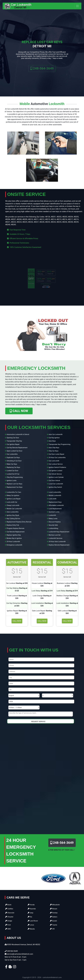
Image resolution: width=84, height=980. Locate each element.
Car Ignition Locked (55, 471)
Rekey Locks (53, 519)
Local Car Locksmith (56, 484)
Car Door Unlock (54, 481)
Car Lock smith (54, 461)
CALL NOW (19, 411)
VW (52, 929)
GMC (8, 929)
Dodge (9, 921)
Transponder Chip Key (14, 441)
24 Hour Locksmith (13, 542)
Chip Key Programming (15, 477)
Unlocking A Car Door (14, 461)
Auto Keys (52, 441)
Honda (31, 905)
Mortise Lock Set (55, 535)
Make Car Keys (12, 464)
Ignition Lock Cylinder (56, 477)
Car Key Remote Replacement (17, 448)
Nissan (54, 909)
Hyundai (32, 909)
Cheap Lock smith (13, 505)
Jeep (31, 913)
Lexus (31, 925)
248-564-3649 (42, 72)
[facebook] (6, 967)
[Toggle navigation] (77, 6)
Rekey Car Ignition (13, 496)
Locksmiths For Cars (14, 492)
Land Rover (33, 921)
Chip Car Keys (54, 451)
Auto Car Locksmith (56, 434)
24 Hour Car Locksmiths (57, 458)
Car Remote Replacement (16, 532)
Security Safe (53, 525)
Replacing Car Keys (13, 467)
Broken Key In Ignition (14, 538)
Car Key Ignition (54, 438)
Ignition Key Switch (55, 487)
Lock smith (53, 499)
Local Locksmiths (55, 492)
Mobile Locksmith (55, 496)
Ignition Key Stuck (13, 515)
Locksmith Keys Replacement (59, 532)
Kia (30, 917)
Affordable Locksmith (56, 505)
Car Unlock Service (55, 474)
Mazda (31, 929)
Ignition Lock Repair (14, 499)
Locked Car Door (12, 471)
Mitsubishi (55, 905)
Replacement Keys (55, 502)
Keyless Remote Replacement (59, 545)
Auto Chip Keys (54, 448)
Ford (8, 925)
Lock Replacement (55, 509)
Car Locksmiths (12, 454)
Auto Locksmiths (13, 512)
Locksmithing (53, 528)
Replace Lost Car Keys (14, 484)
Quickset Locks (54, 512)
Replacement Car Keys (15, 487)
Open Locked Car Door (14, 451)
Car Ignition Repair (13, 444)
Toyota (53, 925)
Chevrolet (10, 913)
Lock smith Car (12, 502)
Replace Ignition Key (14, 535)
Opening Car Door (13, 438)
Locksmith (52, 515)
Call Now (17, 621)
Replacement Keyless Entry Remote (19, 522)
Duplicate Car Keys (13, 458)
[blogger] (10, 967)
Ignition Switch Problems (57, 467)
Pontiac (54, 913)
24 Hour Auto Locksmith (57, 542)
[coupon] (42, 278)
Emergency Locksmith (14, 545)
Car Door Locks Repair (56, 454)
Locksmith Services (56, 538)
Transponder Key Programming (59, 444)
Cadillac (9, 909)
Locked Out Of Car (13, 474)
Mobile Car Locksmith (14, 509)
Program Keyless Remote (15, 528)
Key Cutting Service (13, 519)
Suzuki (53, 921)
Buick (8, 905)
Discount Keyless (55, 522)
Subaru (54, 917)
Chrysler (9, 917)
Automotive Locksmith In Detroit (18, 434)
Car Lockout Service (56, 464)
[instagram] (15, 967)
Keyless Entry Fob (13, 525)
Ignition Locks (12, 481)
